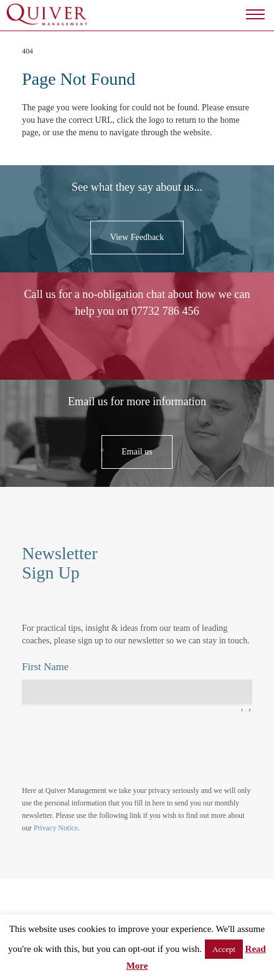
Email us (137, 452)
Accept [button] (224, 949)
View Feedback (137, 237)
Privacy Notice (56, 828)
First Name (45, 667)
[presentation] (116, 749)
